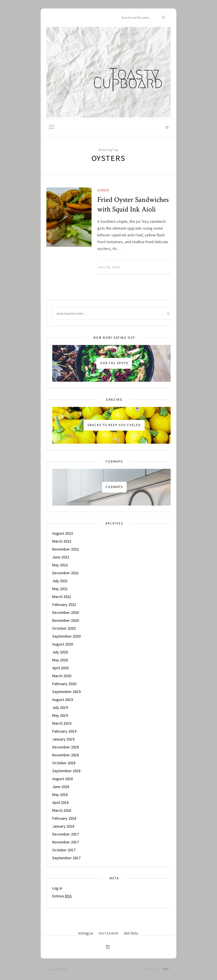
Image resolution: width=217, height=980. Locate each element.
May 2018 (60, 795)
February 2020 (64, 684)
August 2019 (63, 700)
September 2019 (66, 692)
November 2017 (66, 842)
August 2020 (63, 644)
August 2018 (63, 779)
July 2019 (60, 707)
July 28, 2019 (108, 267)
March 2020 (62, 676)
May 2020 (60, 660)
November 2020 (66, 620)
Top (167, 969)
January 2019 (63, 739)
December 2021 (66, 573)
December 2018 (66, 747)
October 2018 (64, 763)
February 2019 (64, 731)
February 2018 (64, 818)
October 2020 (64, 628)
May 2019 (60, 715)
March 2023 (62, 541)
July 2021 (60, 581)
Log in (57, 888)
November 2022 (66, 549)
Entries (62, 896)
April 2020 (60, 668)
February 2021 (64, 605)
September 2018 (66, 771)
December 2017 (66, 834)
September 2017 (66, 858)
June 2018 (61, 787)
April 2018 (60, 802)
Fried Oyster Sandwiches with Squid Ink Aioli (133, 204)
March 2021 (62, 597)
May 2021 (60, 589)
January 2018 (63, 826)
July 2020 (60, 652)
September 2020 (66, 636)
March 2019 (62, 723)
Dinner (103, 190)
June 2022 (61, 557)
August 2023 (63, 533)
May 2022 (60, 565)
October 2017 (64, 850)
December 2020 (66, 612)
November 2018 (66, 755)
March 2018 (62, 810)
